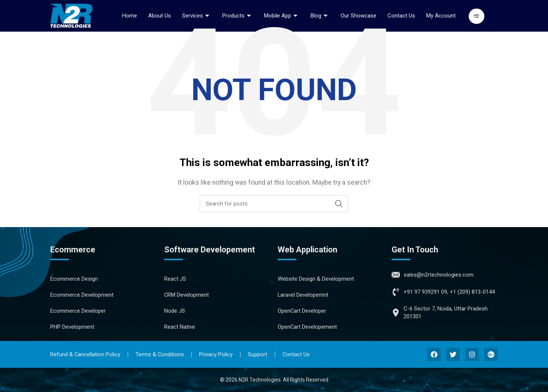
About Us (160, 16)
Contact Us (401, 16)
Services (197, 16)
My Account (441, 16)
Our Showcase (359, 16)
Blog (320, 16)
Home (130, 16)
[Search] (274, 204)
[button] (477, 16)
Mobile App (282, 16)
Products (238, 16)
